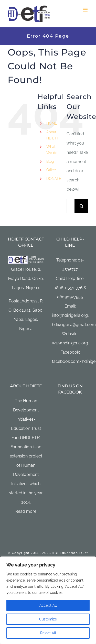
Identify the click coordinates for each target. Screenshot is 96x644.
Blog (50, 161)
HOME (52, 123)
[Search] (82, 206)
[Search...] (71, 206)
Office (51, 170)
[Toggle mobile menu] (86, 10)
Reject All (48, 633)
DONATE (54, 179)
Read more (26, 511)
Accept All (48, 605)
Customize (48, 619)
